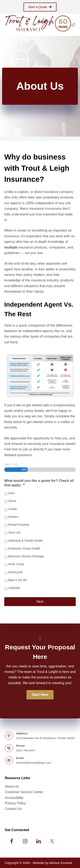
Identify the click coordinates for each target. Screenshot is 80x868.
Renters (13, 517)
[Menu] (73, 25)
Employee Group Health (24, 548)
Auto (11, 493)
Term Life (14, 533)
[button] (40, 695)
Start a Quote (40, 7)
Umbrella (14, 588)
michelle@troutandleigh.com (33, 763)
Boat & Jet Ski (17, 580)
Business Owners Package (26, 556)
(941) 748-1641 (25, 750)
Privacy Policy (16, 803)
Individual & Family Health (25, 541)
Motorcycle (15, 572)
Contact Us (13, 809)
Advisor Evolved (61, 863)
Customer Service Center (24, 792)
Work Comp (16, 564)
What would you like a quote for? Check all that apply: (39, 483)
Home (12, 501)
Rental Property (18, 525)
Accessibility (14, 798)
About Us (12, 786)
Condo (12, 509)
